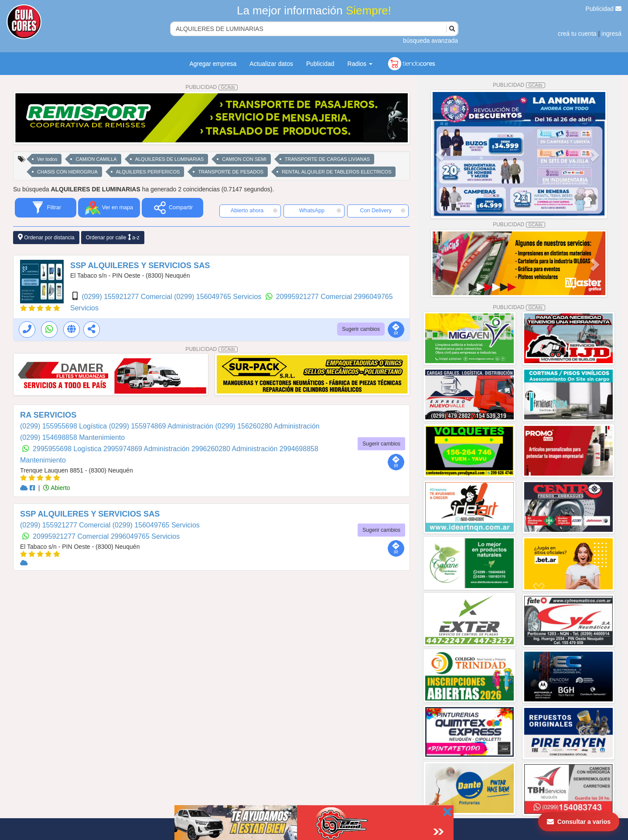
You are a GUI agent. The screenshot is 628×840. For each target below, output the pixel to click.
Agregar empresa (213, 64)
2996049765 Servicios (145, 536)
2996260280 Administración (235, 449)
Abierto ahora (254, 211)
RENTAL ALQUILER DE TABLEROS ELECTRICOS (336, 172)
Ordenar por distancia (46, 237)
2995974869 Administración (147, 449)
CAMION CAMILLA (96, 159)
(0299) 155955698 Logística (65, 426)
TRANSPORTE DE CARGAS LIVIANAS (327, 159)
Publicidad (604, 9)
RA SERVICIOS (48, 415)
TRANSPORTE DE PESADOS (231, 172)
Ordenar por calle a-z (113, 237)
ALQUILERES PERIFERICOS (148, 172)
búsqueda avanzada (430, 41)
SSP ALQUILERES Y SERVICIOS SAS (140, 265)
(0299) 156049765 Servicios (219, 297)
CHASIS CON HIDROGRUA (67, 172)
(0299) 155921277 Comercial (128, 297)
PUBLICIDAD (212, 87)
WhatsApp (320, 211)
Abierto (56, 488)
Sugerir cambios (361, 329)
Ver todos (47, 159)
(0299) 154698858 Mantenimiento (72, 437)
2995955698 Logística (68, 449)
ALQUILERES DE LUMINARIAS (170, 159)
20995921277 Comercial (315, 297)
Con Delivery (383, 211)
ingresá (611, 34)
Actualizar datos (271, 64)
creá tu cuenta (577, 34)
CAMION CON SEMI (244, 159)
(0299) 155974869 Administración (162, 426)
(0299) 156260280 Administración (267, 426)
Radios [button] (360, 64)
